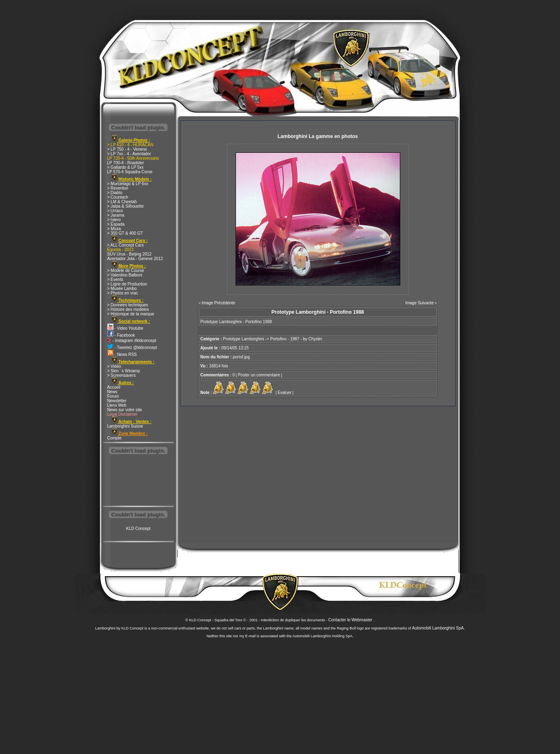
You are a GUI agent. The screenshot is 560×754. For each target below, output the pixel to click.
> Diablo (115, 193)
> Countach (118, 197)
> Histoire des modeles (128, 309)
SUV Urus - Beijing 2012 (129, 254)
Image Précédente (218, 303)
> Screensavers (122, 375)
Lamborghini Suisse (125, 426)
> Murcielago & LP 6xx (128, 184)
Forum (113, 396)
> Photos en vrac (123, 293)
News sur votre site (125, 410)
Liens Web (117, 405)
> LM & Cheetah (122, 202)
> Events (115, 280)
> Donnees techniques (128, 305)
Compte (114, 438)
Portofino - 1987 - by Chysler (296, 339)
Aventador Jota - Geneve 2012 (135, 259)
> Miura (114, 229)
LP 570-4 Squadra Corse (130, 172)
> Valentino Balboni (125, 275)
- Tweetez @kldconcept (132, 348)
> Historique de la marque (131, 314)
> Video (114, 366)
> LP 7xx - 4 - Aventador (129, 154)
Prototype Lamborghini (244, 339)
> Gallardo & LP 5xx (126, 167)
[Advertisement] (138, 481)
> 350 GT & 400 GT (125, 233)
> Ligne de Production (127, 284)
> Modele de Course (126, 271)
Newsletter (117, 401)
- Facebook (121, 335)
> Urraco (115, 211)
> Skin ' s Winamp (124, 371)
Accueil (114, 387)
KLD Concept (138, 529)
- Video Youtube (125, 328)
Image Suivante (419, 303)
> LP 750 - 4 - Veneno (127, 149)
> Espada (116, 224)
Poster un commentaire (259, 375)
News (112, 392)
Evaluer (285, 393)
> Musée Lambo (122, 289)
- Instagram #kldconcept (132, 341)
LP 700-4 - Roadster (126, 163)
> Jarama (116, 215)
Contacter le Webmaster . (351, 620)
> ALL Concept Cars (126, 245)
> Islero (114, 220)
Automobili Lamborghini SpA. (439, 628)
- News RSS (122, 354)
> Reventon (118, 188)
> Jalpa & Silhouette (126, 206)
